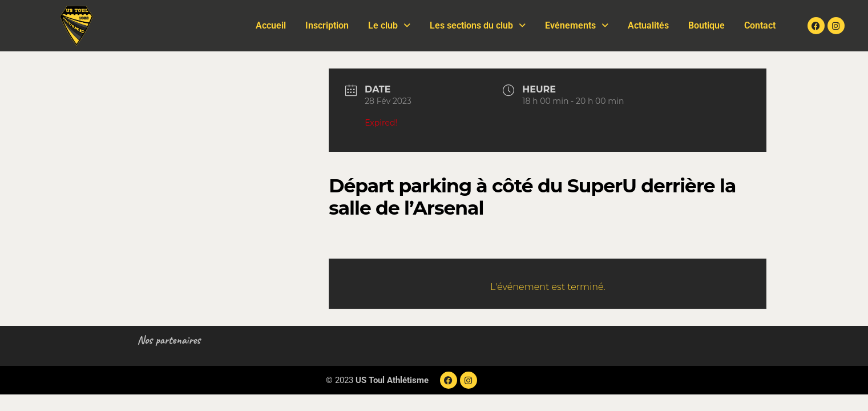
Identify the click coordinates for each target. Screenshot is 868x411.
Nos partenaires (169, 340)
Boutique (706, 25)
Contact (760, 25)
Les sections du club (478, 25)
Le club (389, 25)
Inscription (327, 25)
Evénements (577, 25)
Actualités (648, 25)
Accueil (271, 25)
